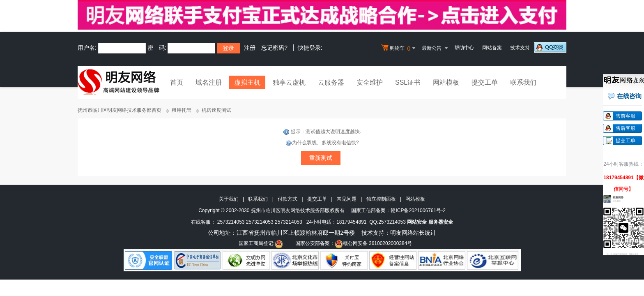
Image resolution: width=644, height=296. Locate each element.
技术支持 (520, 48)
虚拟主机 (247, 82)
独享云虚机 (289, 82)
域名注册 (209, 82)
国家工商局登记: (261, 243)
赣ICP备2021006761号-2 (418, 210)
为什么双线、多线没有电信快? (322, 143)
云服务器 (331, 82)
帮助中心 (464, 48)
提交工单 (485, 82)
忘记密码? (274, 48)
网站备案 (492, 48)
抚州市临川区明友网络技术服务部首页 (120, 110)
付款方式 (287, 199)
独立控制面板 (381, 199)
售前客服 (626, 116)
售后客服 (626, 128)
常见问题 (347, 199)
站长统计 (425, 233)
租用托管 (182, 110)
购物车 (399, 48)
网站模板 (446, 82)
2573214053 (231, 222)
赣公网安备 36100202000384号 (374, 243)
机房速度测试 (216, 110)
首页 (177, 82)
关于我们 (229, 199)
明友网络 (402, 233)
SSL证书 (408, 82)
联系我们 (523, 82)
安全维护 (370, 82)
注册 (250, 48)
